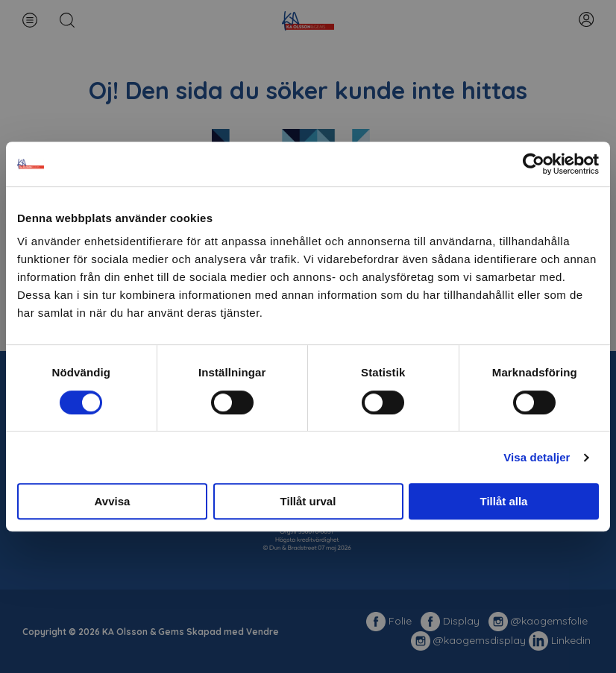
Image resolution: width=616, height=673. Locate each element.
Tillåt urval (308, 501)
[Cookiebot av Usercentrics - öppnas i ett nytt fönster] (534, 164)
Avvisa (113, 501)
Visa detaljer (537, 457)
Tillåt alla (504, 501)
